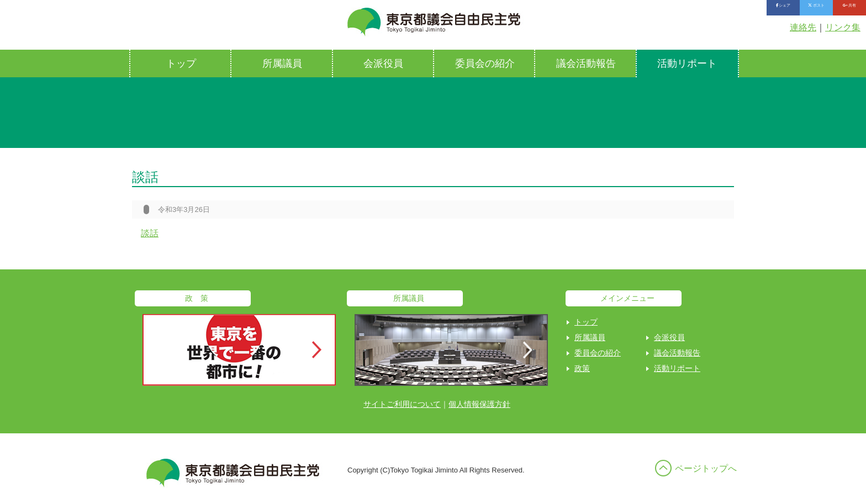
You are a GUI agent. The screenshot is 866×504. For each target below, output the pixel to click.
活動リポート (687, 63)
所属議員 (282, 63)
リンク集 (843, 27)
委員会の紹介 (485, 63)
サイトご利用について (402, 404)
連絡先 (803, 27)
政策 (582, 368)
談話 (150, 233)
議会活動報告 (586, 63)
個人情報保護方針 (479, 404)
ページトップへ (706, 468)
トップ (181, 63)
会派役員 (383, 63)
